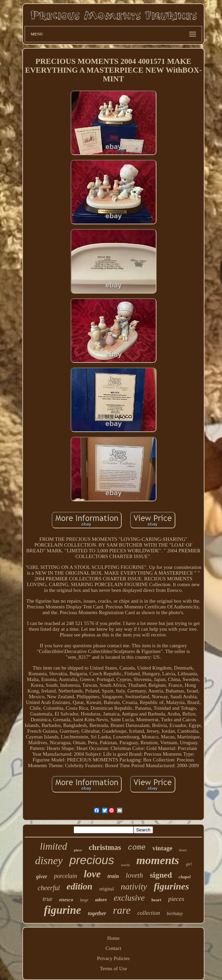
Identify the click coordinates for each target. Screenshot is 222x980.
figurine (63, 910)
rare (122, 910)
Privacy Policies (113, 958)
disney (49, 860)
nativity (134, 887)
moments (158, 860)
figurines (171, 886)
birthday (175, 914)
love (92, 874)
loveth (134, 875)
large (84, 900)
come (137, 848)
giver (42, 876)
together (97, 913)
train (113, 876)
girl (189, 864)
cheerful (49, 888)
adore (101, 900)
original (107, 889)
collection (149, 913)
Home (113, 938)
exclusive (129, 898)
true (47, 899)
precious (92, 860)
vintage (162, 848)
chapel (185, 877)
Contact (113, 948)
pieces (176, 899)
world (125, 865)
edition (80, 886)
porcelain (66, 876)
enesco (66, 900)
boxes (183, 850)
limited (54, 846)
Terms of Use (113, 969)
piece (78, 850)
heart (156, 900)
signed (161, 875)
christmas (105, 847)
